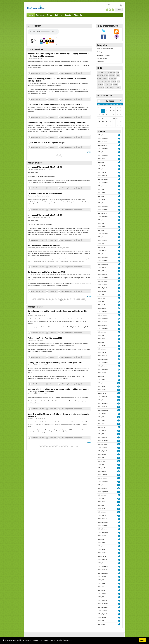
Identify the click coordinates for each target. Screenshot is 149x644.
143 (119, 478)
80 (119, 380)
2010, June (102, 461)
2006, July (101, 621)
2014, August (102, 291)
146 (119, 485)
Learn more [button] (68, 640)
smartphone (113, 78)
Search (121, 5)
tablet (107, 87)
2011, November (103, 403)
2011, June (102, 420)
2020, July (101, 223)
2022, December (103, 155)
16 (119, 268)
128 (119, 461)
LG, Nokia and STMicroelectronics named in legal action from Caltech (56, 105)
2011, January (102, 437)
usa (111, 84)
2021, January (102, 203)
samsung (105, 78)
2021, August (102, 186)
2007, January (102, 600)
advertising (101, 87)
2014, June (102, 298)
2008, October (102, 529)
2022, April (101, 166)
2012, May (101, 383)
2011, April (101, 427)
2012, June (102, 380)
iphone (115, 84)
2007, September (103, 573)
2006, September (103, 614)
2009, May (101, 505)
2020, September (103, 217)
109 (119, 404)
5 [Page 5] (55, 300)
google (99, 78)
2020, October (102, 213)
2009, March (102, 512)
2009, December (103, 482)
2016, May (101, 244)
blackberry (100, 81)
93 (119, 495)
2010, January (102, 478)
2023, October (102, 145)
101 (119, 431)
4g (108, 84)
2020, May (101, 230)
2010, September (103, 451)
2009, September (103, 492)
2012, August (102, 373)
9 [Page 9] (67, 300)
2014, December (103, 278)
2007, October (102, 570)
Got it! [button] (142, 640)
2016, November (103, 237)
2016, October (102, 240)
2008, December (103, 522)
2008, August (102, 536)
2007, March (102, 594)
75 (119, 336)
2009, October (102, 488)
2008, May (101, 546)
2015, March (102, 268)
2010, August (102, 454)
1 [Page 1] (58, 156)
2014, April (101, 305)
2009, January (102, 519)
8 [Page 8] (64, 300)
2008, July (101, 539)
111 (119, 454)
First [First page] (35, 300)
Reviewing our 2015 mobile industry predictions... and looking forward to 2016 (57, 312)
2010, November (103, 444)
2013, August (102, 332)
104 (119, 471)
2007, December (103, 563)
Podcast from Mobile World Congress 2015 (45, 338)
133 (119, 383)
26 (119, 274)
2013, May (101, 342)
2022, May (101, 162)
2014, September (103, 288)
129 (119, 397)
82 (119, 427)
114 (119, 465)
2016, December (103, 234)
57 (119, 332)
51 (119, 302)
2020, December (103, 206)
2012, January (102, 397)
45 (119, 281)
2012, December (103, 359)
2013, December (103, 318)
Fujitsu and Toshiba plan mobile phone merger (46, 142)
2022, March (102, 169)
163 (119, 512)
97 (119, 353)
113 (119, 393)
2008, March (102, 553)
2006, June (102, 624)
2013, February (103, 352)
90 (119, 414)
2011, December (103, 400)
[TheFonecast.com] (36, 8)
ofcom (118, 87)
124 (119, 417)
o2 (105, 84)
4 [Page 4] (52, 300)
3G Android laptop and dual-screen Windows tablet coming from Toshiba (57, 122)
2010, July (101, 458)
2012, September (103, 369)
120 (119, 420)
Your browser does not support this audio (43, 32)
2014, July (101, 295)
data (111, 87)
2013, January (102, 356)
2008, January (102, 560)
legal (118, 81)
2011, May (101, 424)
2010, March (102, 471)
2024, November (103, 135)
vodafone (107, 81)
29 (119, 519)
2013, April (101, 346)
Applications (100, 62)
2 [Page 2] (61, 156)
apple (117, 72)
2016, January (102, 254)
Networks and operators (103, 55)
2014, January (102, 315)
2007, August (102, 577)
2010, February (103, 475)
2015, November (103, 261)
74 (119, 346)
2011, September (103, 410)
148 (119, 492)
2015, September (103, 264)
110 (119, 390)
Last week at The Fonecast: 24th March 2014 (46, 167)
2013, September (103, 329)
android (106, 76)
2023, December (103, 138)
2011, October (102, 407)
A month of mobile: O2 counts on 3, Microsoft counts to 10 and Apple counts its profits (58, 415)
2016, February (103, 251)
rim (114, 87)
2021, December (103, 179)
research (100, 76)
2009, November (103, 485)
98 (119, 366)
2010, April (101, 468)
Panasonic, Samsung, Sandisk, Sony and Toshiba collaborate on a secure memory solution (57, 80)
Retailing (99, 52)
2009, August (102, 495)
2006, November (103, 607)
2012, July (101, 376)
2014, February (103, 312)
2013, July (101, 335)
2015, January (102, 274)
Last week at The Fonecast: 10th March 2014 (46, 215)
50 (119, 298)
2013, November (103, 322)
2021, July (101, 189)
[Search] (113, 5)
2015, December (103, 257)
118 (119, 441)
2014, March (102, 308)
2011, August (102, 414)
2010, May (101, 465)
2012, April (101, 386)
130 (119, 407)
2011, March (102, 431)
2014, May (101, 301)
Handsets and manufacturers (105, 49)
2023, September (103, 149)
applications (111, 72)
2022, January (102, 176)
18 (119, 271)
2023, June (102, 152)
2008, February (103, 556)
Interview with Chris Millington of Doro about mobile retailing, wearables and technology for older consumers (59, 55)
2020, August (102, 220)
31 (119, 291)
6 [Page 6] (58, 300)
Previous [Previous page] (41, 300)
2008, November (103, 526)
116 (119, 437)
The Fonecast (40, 73)
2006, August (102, 617)
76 (119, 329)
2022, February (103, 172)
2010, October (102, 448)
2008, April (101, 549)
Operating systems (102, 58)
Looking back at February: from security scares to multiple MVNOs (55, 362)
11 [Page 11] (74, 300)
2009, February (103, 515)
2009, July (101, 499)
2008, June (102, 543)
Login (119, 10)
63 (119, 308)
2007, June (102, 583)
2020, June (102, 227)
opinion (100, 72)
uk (106, 72)
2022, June (102, 159)
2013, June (102, 339)
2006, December (103, 604)
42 (119, 288)
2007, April (101, 590)
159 (119, 499)
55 (119, 305)
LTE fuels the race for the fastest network (45, 193)
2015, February (103, 271)
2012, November (103, 363)
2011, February (103, 434)
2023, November (103, 142)
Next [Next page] (79, 300)
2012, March (102, 390)
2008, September (103, 532)
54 (119, 285)
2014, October (102, 284)
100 (119, 387)
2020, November (103, 210)
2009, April (101, 509)
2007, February (103, 597)
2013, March (102, 349)
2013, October (102, 325)
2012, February (103, 393)
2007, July (101, 580)
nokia (118, 76)
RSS (89, 152)
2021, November (103, 183)
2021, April (101, 200)
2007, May (101, 587)
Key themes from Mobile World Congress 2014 (46, 272)
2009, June (102, 502)
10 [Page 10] (71, 300)
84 (119, 315)
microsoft (100, 84)
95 (119, 356)
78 (119, 312)
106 (119, 400)
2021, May (101, 196)
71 (119, 325)
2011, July (101, 417)
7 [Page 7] (61, 300)
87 (119, 363)
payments (112, 76)
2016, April (101, 247)
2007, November (103, 566)
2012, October (102, 366)
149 (119, 488)
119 (119, 410)
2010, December (103, 441)
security (114, 81)
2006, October (102, 611)
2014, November (103, 281)
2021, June (102, 193)
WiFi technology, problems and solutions (44, 245)
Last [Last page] (84, 300)
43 (119, 295)
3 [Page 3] (49, 300)
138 (119, 434)
